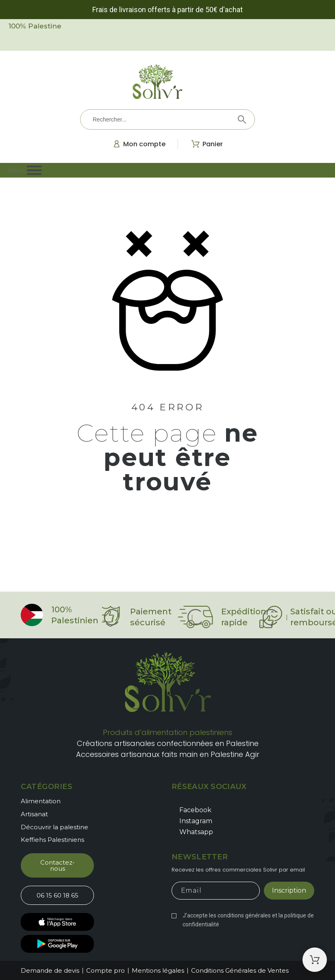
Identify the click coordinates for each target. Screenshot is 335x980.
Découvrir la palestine (54, 827)
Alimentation (41, 801)
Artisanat (34, 814)
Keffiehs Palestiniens (52, 840)
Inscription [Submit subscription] (289, 890)
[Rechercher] (167, 119)
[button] (168, 170)
